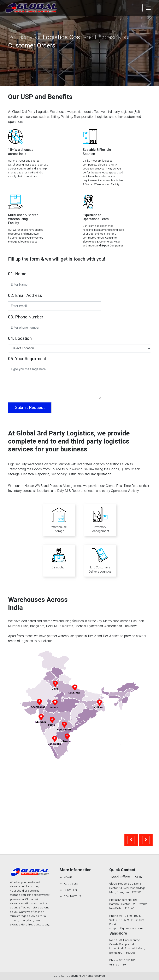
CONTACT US (72, 896)
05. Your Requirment (27, 359)
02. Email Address (25, 296)
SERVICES (70, 890)
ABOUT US (71, 884)
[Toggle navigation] (148, 8)
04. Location (20, 339)
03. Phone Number (26, 317)
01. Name (17, 274)
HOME (68, 878)
